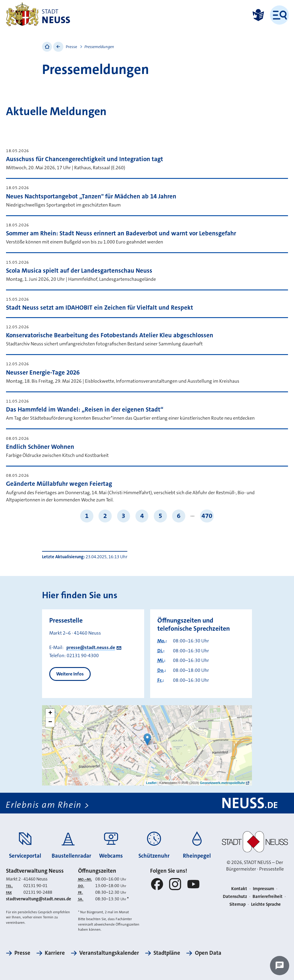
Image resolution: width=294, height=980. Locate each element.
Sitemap (238, 904)
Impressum (264, 889)
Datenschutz (235, 897)
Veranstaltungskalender (109, 953)
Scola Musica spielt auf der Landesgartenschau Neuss (79, 271)
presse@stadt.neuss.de (91, 647)
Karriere (55, 953)
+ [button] (50, 713)
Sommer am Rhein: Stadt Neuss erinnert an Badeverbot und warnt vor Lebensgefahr (121, 233)
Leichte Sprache (266, 904)
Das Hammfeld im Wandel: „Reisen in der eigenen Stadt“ (85, 410)
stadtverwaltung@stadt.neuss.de (39, 899)
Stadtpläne (167, 953)
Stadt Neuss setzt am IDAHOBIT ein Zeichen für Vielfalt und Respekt (100, 308)
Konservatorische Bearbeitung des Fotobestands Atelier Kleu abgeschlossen (110, 335)
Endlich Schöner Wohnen (40, 447)
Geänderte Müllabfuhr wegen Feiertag (59, 484)
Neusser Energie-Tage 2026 (43, 373)
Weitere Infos (70, 674)
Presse (71, 47)
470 (207, 516)
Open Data (208, 953)
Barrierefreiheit (268, 897)
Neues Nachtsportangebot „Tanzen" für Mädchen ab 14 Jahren (91, 196)
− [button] (50, 722)
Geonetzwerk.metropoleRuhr (222, 783)
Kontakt (239, 889)
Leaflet (151, 783)
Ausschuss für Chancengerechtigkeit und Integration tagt (85, 159)
